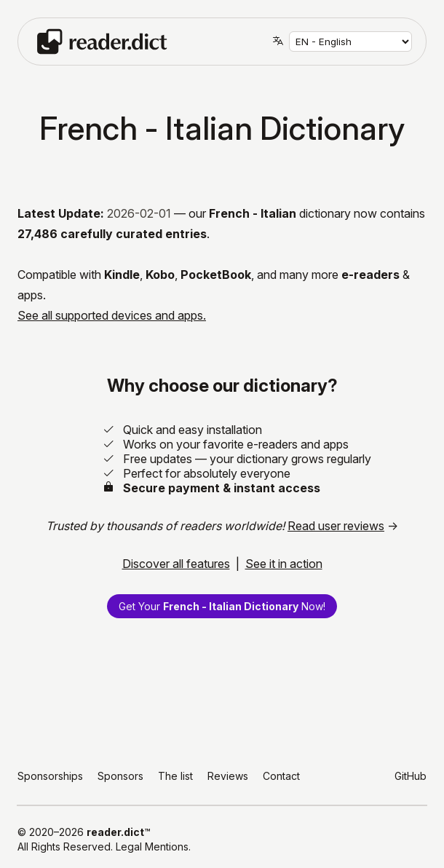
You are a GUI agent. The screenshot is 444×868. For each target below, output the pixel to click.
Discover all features (176, 564)
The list (175, 776)
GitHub (411, 776)
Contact (281, 776)
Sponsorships (50, 776)
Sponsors (120, 776)
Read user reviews (336, 526)
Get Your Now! (222, 606)
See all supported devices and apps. (112, 315)
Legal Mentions (152, 847)
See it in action (284, 564)
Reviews (228, 776)
